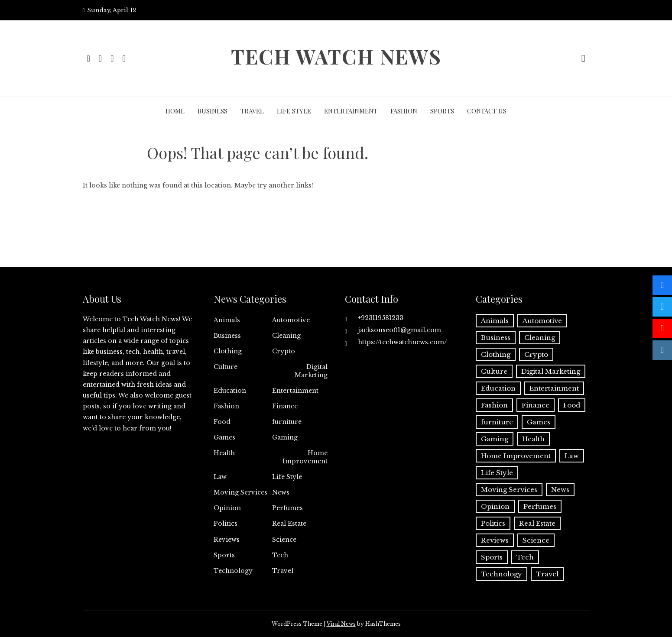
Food (222, 422)
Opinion (227, 508)
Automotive (291, 320)
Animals (227, 320)
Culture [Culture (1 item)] (494, 371)
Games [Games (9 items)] (539, 422)
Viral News (341, 624)
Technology (233, 571)
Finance (285, 406)
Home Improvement (305, 457)
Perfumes (287, 508)
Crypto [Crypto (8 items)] (536, 354)
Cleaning (286, 336)
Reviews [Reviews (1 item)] (495, 540)
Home (175, 111)
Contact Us (487, 111)
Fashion (404, 111)
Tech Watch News (336, 56)
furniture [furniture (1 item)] (497, 422)
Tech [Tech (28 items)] (525, 557)
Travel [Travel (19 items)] (547, 574)
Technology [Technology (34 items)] (502, 574)
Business (213, 111)
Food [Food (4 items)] (572, 405)
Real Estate (289, 524)
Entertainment (351, 111)
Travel (252, 111)
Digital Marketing (311, 371)
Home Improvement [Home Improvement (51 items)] (516, 456)
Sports (442, 111)
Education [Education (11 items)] (498, 388)
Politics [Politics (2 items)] (493, 523)
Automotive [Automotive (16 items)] (542, 321)
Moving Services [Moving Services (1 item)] (509, 490)
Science (284, 540)
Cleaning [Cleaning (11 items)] (540, 338)
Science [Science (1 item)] (536, 540)
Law (220, 477)
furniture (287, 422)
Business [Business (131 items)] (496, 338)
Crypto (284, 351)
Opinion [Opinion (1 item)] (495, 506)
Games (224, 437)
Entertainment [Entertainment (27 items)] (554, 388)
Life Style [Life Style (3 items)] (497, 473)
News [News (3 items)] (560, 490)
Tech (280, 555)
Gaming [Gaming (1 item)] (495, 439)
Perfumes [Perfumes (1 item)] (540, 506)
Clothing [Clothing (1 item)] (496, 354)
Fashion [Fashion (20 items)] (494, 405)
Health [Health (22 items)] (533, 439)
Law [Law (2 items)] (572, 456)
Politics (226, 524)
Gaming (285, 437)
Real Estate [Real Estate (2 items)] (537, 523)
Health (224, 453)
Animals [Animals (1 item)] (495, 321)
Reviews (227, 540)
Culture (226, 367)
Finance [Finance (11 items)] (536, 405)
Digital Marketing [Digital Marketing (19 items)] (551, 371)
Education (230, 391)
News (281, 492)
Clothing (228, 351)
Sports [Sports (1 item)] (492, 557)
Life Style (294, 111)
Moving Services (240, 492)
